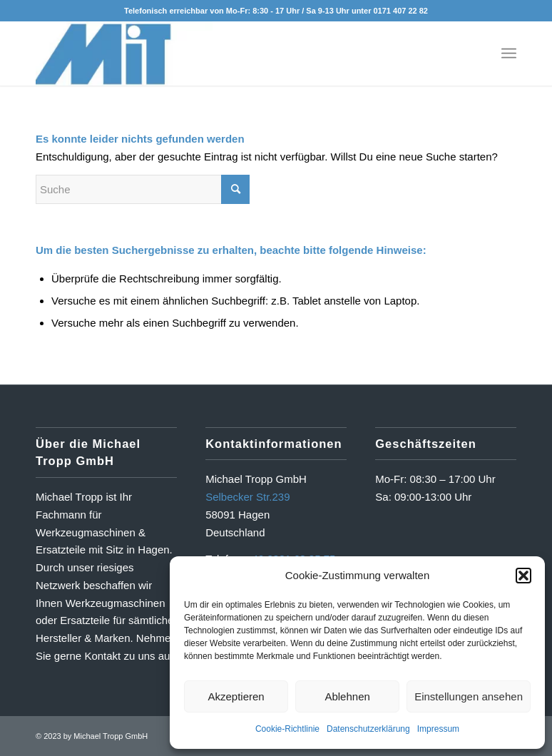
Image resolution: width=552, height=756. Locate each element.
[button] (523, 576)
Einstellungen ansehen (469, 696)
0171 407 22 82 (400, 11)
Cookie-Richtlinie (287, 729)
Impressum (438, 729)
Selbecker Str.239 (247, 497)
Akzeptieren (236, 696)
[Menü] (509, 53)
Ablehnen (347, 696)
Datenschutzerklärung (368, 729)
